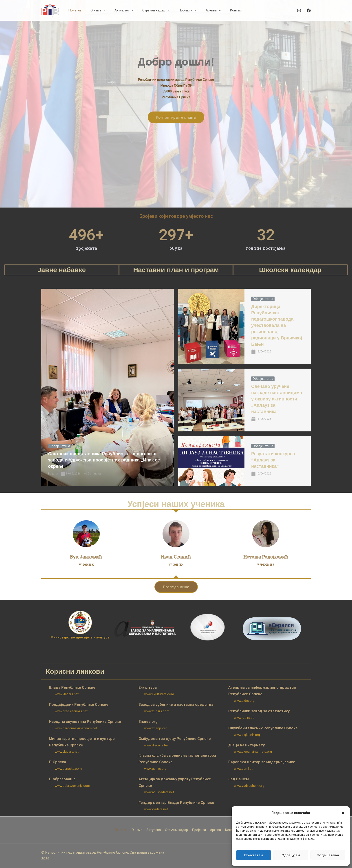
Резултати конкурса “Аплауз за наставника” (273, 460)
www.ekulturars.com (159, 694)
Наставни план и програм (176, 270)
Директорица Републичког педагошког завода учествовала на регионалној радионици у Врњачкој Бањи (277, 325)
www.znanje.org (156, 728)
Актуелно (154, 830)
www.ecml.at (243, 769)
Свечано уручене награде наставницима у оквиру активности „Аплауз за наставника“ (277, 399)
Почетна (121, 830)
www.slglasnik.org (247, 735)
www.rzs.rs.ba (244, 718)
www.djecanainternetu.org (253, 752)
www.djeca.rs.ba (156, 745)
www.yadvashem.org (249, 786)
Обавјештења (60, 446)
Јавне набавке (62, 270)
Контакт (231, 830)
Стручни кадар (176, 830)
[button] (343, 813)
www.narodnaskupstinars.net (76, 728)
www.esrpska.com (68, 769)
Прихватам (254, 855)
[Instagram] (299, 11)
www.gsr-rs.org (155, 769)
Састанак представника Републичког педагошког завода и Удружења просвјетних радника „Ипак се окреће (104, 460)
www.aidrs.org (244, 701)
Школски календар (290, 270)
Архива (215, 830)
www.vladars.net (67, 694)
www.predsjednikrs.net (71, 711)
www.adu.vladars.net (159, 792)
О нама (137, 830)
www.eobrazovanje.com (72, 786)
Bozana (53, 474)
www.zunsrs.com (157, 711)
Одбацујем (291, 855)
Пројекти (199, 830)
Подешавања (328, 855)
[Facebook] (309, 11)
